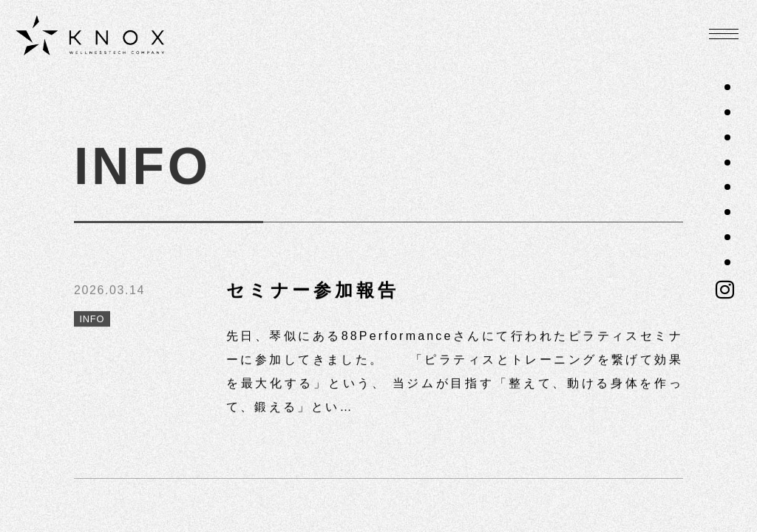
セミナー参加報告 (312, 291)
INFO (96, 321)
